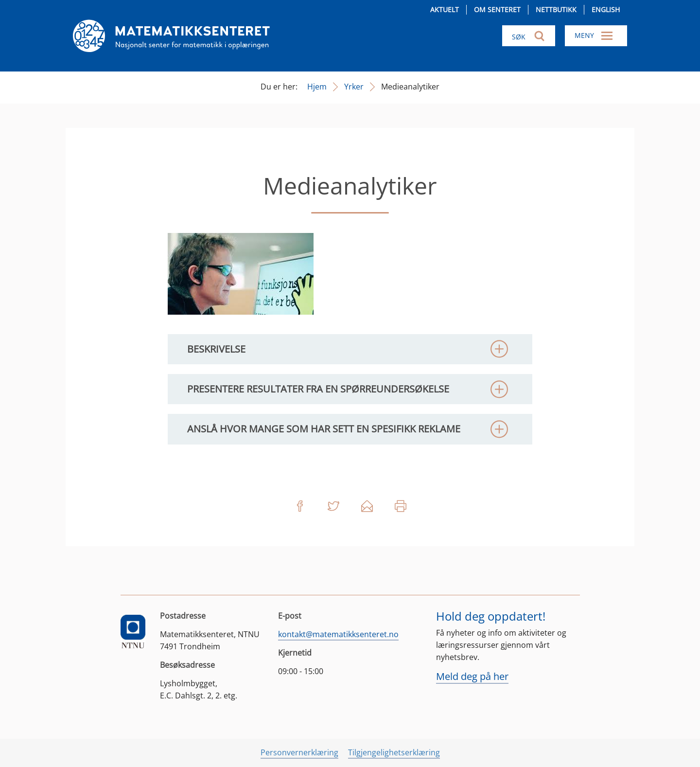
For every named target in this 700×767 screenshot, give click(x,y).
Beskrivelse (216, 349)
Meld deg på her (472, 676)
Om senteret (497, 9)
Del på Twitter (333, 506)
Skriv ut (401, 506)
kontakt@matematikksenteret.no (338, 634)
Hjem (317, 87)
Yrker (354, 87)
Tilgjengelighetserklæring (394, 752)
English (606, 9)
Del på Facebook (300, 506)
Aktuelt (445, 9)
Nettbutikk (556, 9)
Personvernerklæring (299, 752)
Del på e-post (367, 506)
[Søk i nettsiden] (529, 36)
